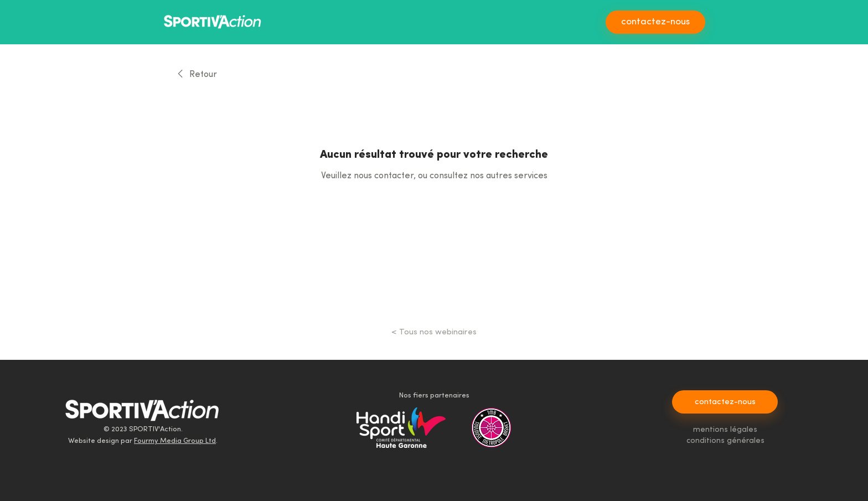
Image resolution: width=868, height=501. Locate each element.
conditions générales (725, 441)
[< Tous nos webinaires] (434, 332)
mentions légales (725, 430)
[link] (195, 75)
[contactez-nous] (655, 22)
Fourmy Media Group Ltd (175, 441)
